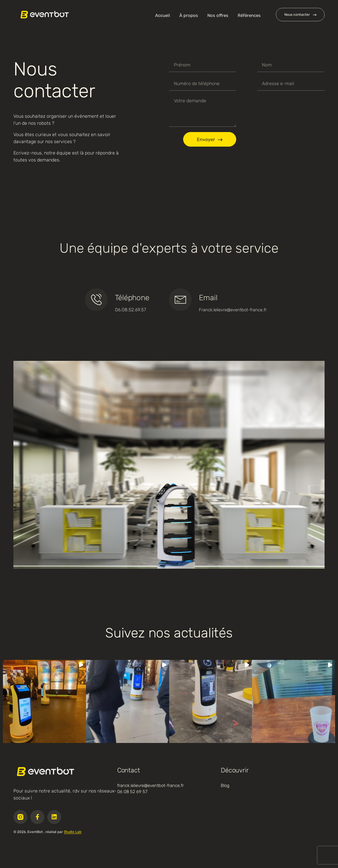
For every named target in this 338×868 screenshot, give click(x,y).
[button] (44, 701)
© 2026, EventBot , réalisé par (47, 832)
